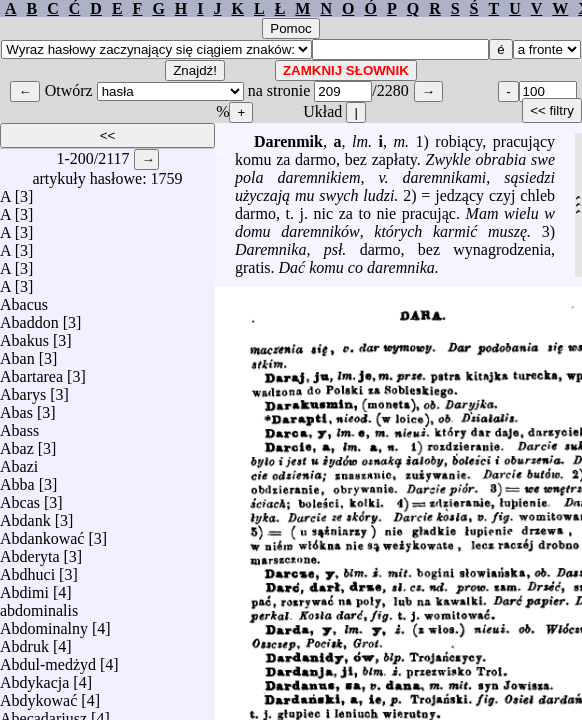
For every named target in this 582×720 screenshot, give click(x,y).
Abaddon (29, 317)
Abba (17, 479)
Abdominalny (44, 623)
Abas (16, 407)
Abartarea (31, 371)
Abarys (23, 389)
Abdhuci (27, 569)
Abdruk (24, 641)
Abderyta (30, 551)
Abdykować (38, 695)
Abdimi (24, 587)
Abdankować (42, 533)
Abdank (25, 515)
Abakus (24, 335)
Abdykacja (34, 677)
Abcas (20, 497)
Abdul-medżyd (48, 659)
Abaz (17, 443)
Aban (17, 353)
